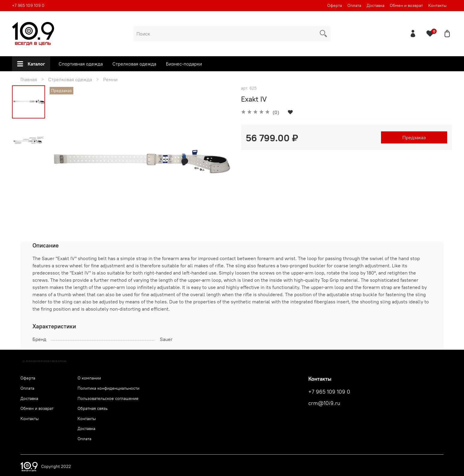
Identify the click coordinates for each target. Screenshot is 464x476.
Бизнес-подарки (184, 64)
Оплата (354, 5)
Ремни (110, 79)
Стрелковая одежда (134, 64)
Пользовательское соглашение (108, 398)
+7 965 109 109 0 (28, 5)
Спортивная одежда (81, 64)
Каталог (31, 64)
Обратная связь (93, 408)
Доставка (375, 5)
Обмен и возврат (406, 5)
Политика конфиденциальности (108, 388)
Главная (29, 79)
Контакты (437, 5)
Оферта (335, 5)
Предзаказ (414, 137)
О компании (89, 378)
